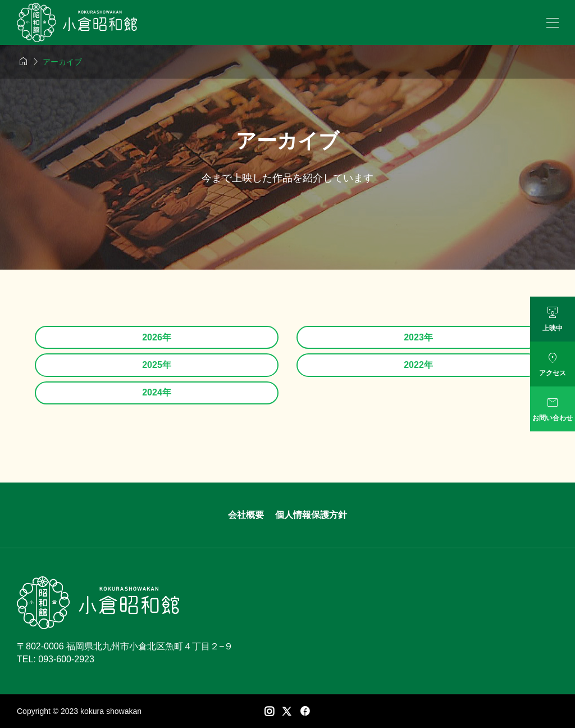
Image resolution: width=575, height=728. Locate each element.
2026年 (157, 337)
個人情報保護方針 (311, 515)
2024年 (157, 392)
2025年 (157, 365)
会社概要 (246, 515)
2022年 (418, 365)
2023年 (418, 337)
